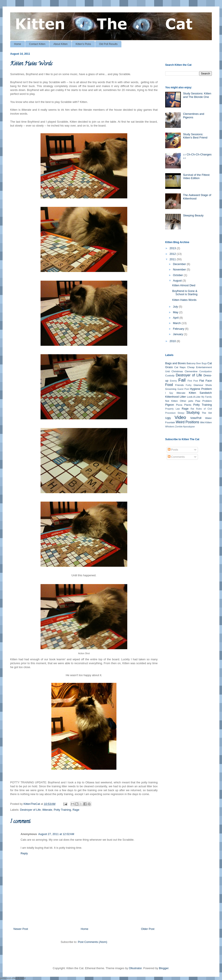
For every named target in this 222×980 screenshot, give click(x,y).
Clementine (191, 371)
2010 (173, 341)
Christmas (177, 371)
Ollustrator (135, 968)
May (176, 312)
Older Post (148, 929)
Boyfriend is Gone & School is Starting (185, 293)
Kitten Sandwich (200, 393)
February (179, 329)
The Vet (207, 413)
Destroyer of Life (30, 810)
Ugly (168, 418)
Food (169, 385)
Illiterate (47, 810)
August (178, 281)
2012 (173, 254)
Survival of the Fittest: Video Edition (197, 177)
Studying (193, 413)
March (177, 323)
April (176, 318)
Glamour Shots (203, 385)
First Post (193, 381)
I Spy (169, 393)
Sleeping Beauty (193, 215)
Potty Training (62, 810)
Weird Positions (188, 422)
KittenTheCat (32, 804)
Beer (199, 363)
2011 (173, 259)
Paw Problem (204, 401)
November (180, 269)
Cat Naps (180, 367)
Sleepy (181, 413)
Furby (189, 385)
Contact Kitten (37, 44)
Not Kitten (171, 401)
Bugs (204, 363)
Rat (192, 409)
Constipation (206, 371)
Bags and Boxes (175, 363)
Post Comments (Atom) (92, 942)
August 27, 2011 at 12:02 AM (56, 834)
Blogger (164, 968)
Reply (24, 853)
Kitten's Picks (83, 44)
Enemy (173, 381)
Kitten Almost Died (184, 285)
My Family (207, 397)
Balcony (191, 363)
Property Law (172, 409)
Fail (182, 380)
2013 (173, 248)
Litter (183, 397)
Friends (179, 385)
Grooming (171, 389)
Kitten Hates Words (184, 300)
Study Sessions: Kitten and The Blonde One (197, 95)
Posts (173, 450)
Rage (76, 810)
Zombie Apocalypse (185, 427)
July (176, 307)
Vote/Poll (196, 418)
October (178, 275)
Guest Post (183, 389)
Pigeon (170, 405)
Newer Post (21, 929)
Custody (170, 375)
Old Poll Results (108, 44)
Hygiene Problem (201, 389)
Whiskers (170, 427)
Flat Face (206, 381)
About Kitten (60, 44)
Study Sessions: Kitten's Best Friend (195, 136)
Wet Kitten (206, 422)
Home (18, 44)
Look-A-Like (194, 397)
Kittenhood (172, 397)
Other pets (187, 401)
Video (180, 417)
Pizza (179, 405)
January (178, 334)
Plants (188, 405)
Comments (176, 457)
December (180, 264)
